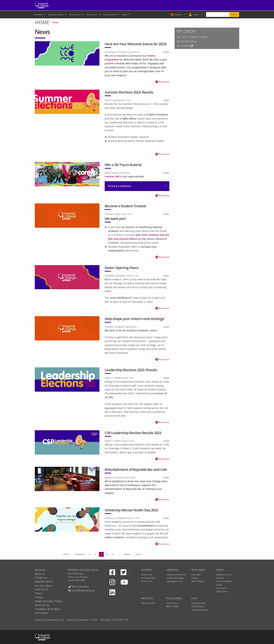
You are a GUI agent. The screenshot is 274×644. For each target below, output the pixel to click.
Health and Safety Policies (49, 601)
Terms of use (42, 605)
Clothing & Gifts (199, 603)
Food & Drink (109, 15)
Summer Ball (112, 176)
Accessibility (41, 613)
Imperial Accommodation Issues (224, 581)
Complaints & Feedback (48, 609)
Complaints (221, 588)
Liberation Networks (176, 575)
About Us (40, 574)
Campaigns (173, 570)
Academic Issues (224, 575)
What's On (92, 15)
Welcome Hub (148, 603)
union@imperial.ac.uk (83, 590)
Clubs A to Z (147, 575)
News (55, 22)
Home (42, 22)
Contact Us (41, 578)
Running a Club (148, 578)
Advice (220, 570)
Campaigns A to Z (174, 581)
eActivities (40, 570)
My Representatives (187, 41)
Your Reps (196, 575)
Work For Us (42, 589)
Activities (38, 15)
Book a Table (172, 606)
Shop (125, 15)
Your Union (75, 15)
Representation (56, 15)
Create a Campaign (175, 578)
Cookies (39, 597)
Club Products (198, 606)
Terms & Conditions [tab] (119, 186)
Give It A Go (147, 581)
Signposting (222, 591)
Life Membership (199, 610)
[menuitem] (39, 15)
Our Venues (172, 603)
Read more (162, 82)
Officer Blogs (197, 581)
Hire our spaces (43, 586)
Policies (195, 578)
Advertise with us (44, 582)
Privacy (38, 593)
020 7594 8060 (80, 587)
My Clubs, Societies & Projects (192, 37)
